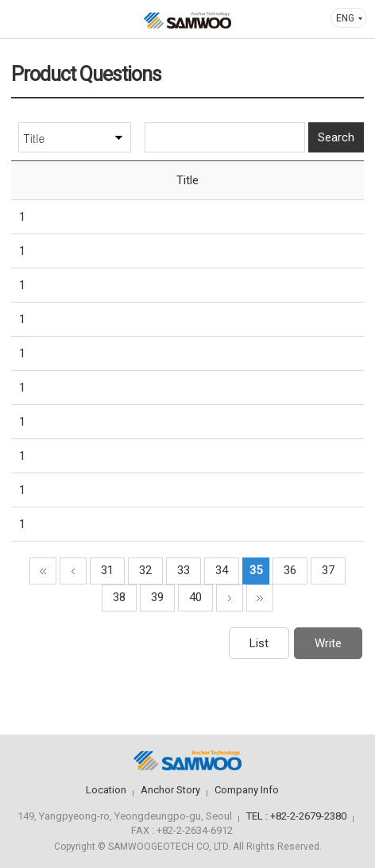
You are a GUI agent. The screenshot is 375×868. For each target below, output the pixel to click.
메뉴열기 (23, 19)
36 (290, 570)
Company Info (247, 790)
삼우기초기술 (187, 20)
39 (157, 597)
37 (328, 570)
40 (195, 597)
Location (106, 790)
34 (222, 570)
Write (328, 643)
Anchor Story (170, 790)
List (259, 643)
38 (119, 597)
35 (256, 570)
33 (184, 570)
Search (336, 137)
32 (145, 570)
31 (107, 570)
